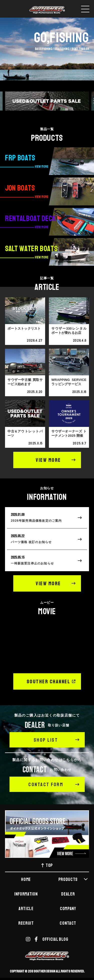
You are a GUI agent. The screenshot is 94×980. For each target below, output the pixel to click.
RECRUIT (26, 924)
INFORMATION (26, 895)
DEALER (68, 895)
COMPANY (68, 909)
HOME (26, 880)
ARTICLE (26, 909)
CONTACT (68, 924)
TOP (47, 866)
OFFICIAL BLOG (55, 940)
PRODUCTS (73, 880)
